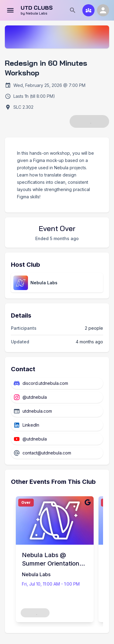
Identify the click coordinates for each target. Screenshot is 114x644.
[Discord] (57, 383)
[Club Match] (88, 10)
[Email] (57, 453)
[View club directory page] (57, 283)
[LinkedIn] (57, 425)
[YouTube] (57, 439)
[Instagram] (57, 397)
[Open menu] (10, 10)
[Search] (73, 10)
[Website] (57, 411)
